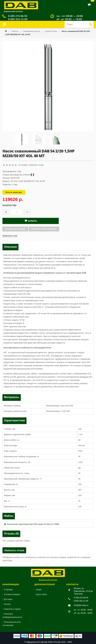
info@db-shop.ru (81, 605)
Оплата (7, 604)
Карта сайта (41, 594)
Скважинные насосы (32, 31)
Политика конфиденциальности (12, 616)
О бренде (8, 590)
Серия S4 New (51, 31)
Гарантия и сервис (12, 609)
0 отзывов (23, 165)
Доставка (8, 599)
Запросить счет (10, 236)
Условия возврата (12, 594)
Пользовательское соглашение (12, 624)
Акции (39, 590)
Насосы (15, 31)
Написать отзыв (36, 165)
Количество (9, 205)
